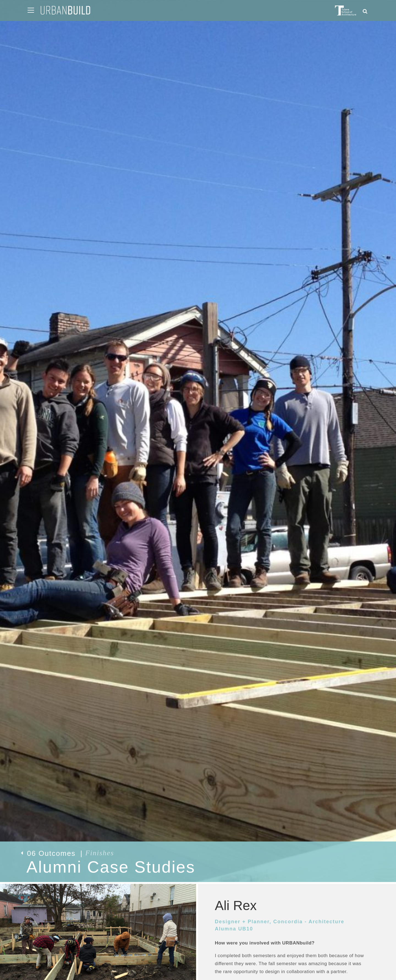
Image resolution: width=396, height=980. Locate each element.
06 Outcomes (67, 853)
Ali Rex (236, 906)
